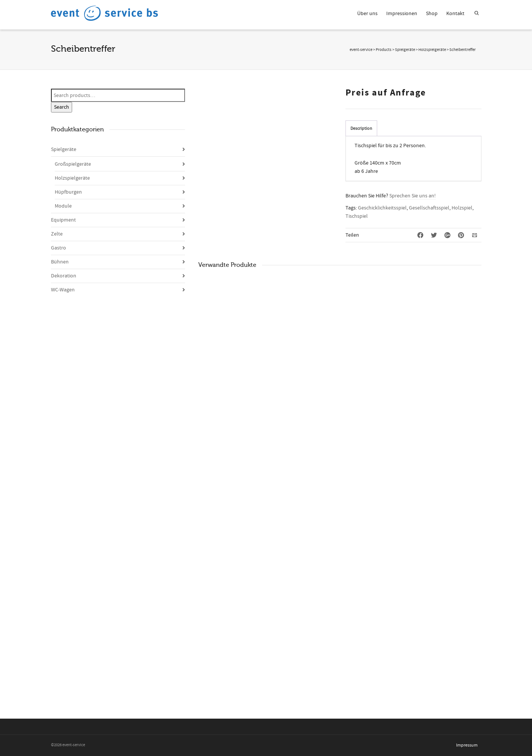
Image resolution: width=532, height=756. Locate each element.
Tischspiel (357, 216)
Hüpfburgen (68, 192)
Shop (432, 14)
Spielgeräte (64, 149)
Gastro (59, 248)
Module (63, 206)
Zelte (57, 234)
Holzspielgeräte (72, 178)
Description (361, 129)
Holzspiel (462, 208)
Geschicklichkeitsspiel (382, 208)
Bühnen (60, 262)
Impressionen (402, 14)
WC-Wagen (63, 290)
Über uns (367, 14)
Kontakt (455, 14)
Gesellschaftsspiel (429, 208)
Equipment (63, 220)
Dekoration (64, 276)
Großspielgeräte (73, 164)
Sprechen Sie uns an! (412, 196)
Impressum (467, 745)
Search (62, 107)
